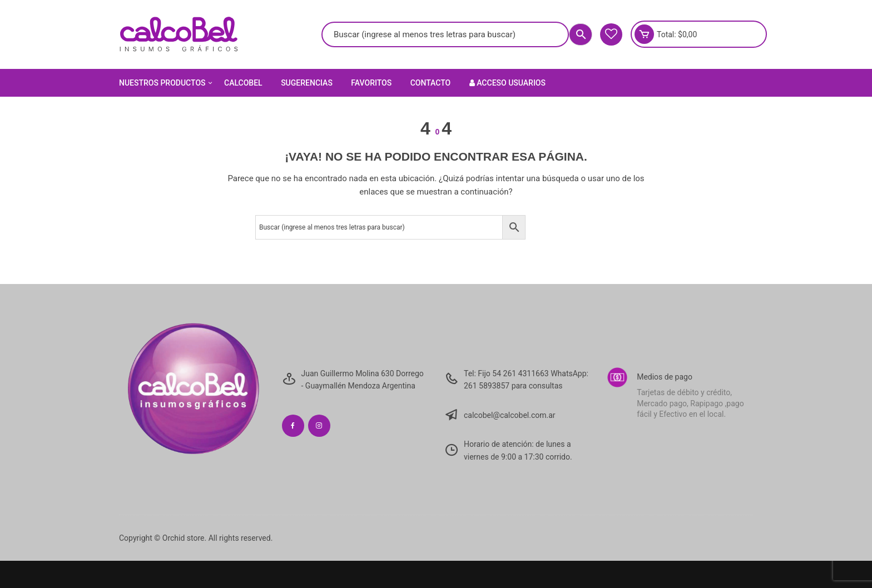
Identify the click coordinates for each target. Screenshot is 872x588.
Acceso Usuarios (507, 83)
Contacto (431, 83)
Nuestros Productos (167, 83)
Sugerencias (307, 83)
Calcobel (243, 83)
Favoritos (371, 83)
